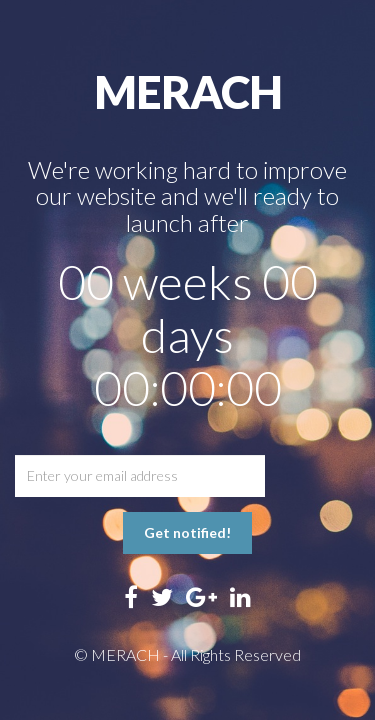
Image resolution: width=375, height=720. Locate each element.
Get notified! (187, 532)
